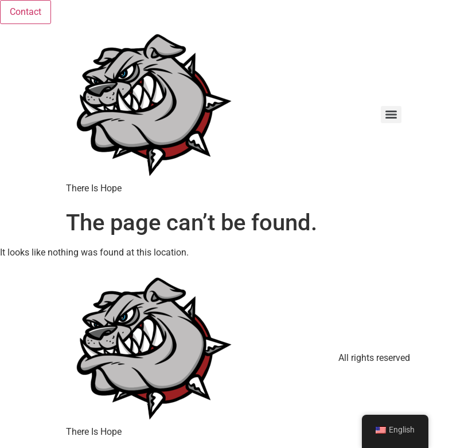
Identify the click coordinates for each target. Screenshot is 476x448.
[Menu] (391, 115)
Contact (26, 12)
